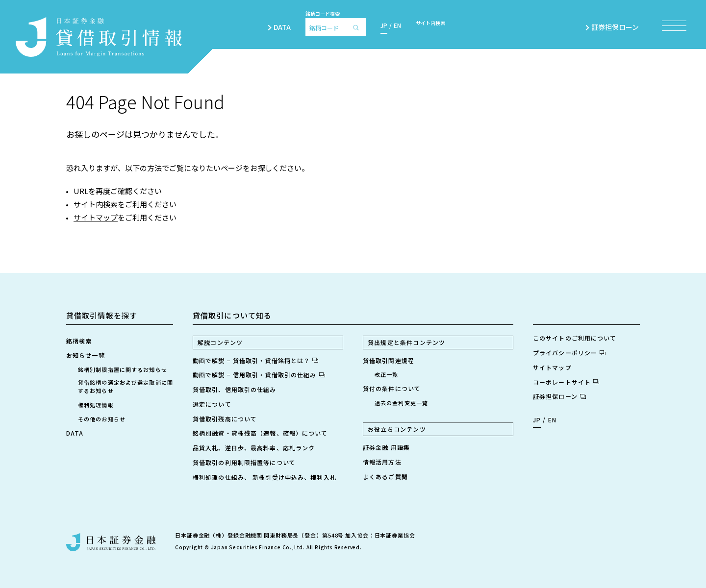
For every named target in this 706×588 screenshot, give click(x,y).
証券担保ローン (619, 27)
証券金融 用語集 (386, 447)
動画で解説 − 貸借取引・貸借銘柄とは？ (255, 360)
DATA (282, 27)
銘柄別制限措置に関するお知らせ (123, 369)
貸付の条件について (392, 388)
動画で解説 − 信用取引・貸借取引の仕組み (259, 375)
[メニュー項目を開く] (674, 26)
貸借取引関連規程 (389, 360)
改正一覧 (386, 374)
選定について (212, 404)
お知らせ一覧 (86, 355)
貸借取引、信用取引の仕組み (235, 389)
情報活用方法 (382, 462)
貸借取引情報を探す (102, 315)
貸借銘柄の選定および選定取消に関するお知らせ (126, 386)
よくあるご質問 (385, 477)
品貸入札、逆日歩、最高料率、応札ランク (254, 448)
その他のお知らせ (102, 419)
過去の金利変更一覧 (401, 403)
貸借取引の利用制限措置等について (244, 462)
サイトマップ (96, 217)
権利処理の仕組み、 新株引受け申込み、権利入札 (265, 477)
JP (384, 25)
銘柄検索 (79, 341)
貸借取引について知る (232, 315)
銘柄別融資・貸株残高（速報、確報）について (260, 433)
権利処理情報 (96, 405)
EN (397, 25)
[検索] (358, 27)
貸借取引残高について (225, 419)
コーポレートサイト (566, 382)
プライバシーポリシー (569, 353)
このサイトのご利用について (575, 338)
